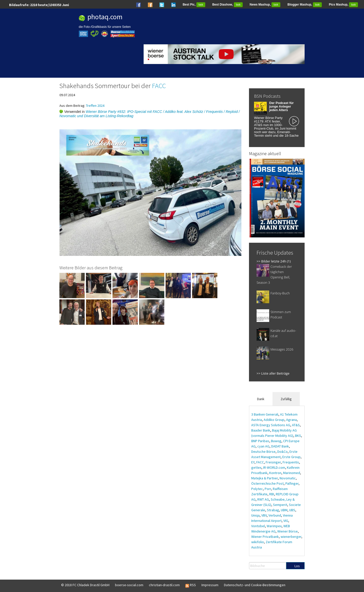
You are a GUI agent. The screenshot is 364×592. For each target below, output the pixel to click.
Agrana (291, 420)
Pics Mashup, (343, 5)
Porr (268, 489)
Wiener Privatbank (265, 537)
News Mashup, (265, 5)
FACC (159, 86)
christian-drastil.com (164, 585)
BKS (298, 436)
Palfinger (292, 483)
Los (297, 566)
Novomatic (288, 478)
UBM (284, 510)
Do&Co (282, 452)
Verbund (275, 515)
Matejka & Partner (265, 478)
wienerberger (291, 537)
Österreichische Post (267, 483)
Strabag (273, 510)
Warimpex (274, 526)
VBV (264, 515)
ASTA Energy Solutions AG (271, 425)
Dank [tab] (261, 399)
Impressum (210, 585)
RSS (191, 585)
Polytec (257, 489)
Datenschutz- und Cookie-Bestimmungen (255, 585)
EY (253, 462)
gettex (256, 467)
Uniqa (255, 515)
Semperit (280, 505)
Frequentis (291, 462)
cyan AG (263, 446)
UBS (292, 510)
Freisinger (273, 462)
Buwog (276, 441)
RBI (272, 494)
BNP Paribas (260, 441)
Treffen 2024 (95, 106)
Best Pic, (194, 5)
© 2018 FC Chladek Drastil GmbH (85, 585)
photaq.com (105, 17)
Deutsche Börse (263, 452)
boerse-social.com (129, 585)
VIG (286, 521)
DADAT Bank (280, 446)
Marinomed (292, 473)
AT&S (296, 425)
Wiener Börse (288, 531)
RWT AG (263, 499)
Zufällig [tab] (286, 399)
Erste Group (291, 457)
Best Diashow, (227, 5)
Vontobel (258, 526)
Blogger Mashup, (305, 5)
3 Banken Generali (265, 414)
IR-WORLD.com (274, 467)
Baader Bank (261, 430)
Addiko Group (274, 420)
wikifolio (258, 542)
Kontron (275, 473)
